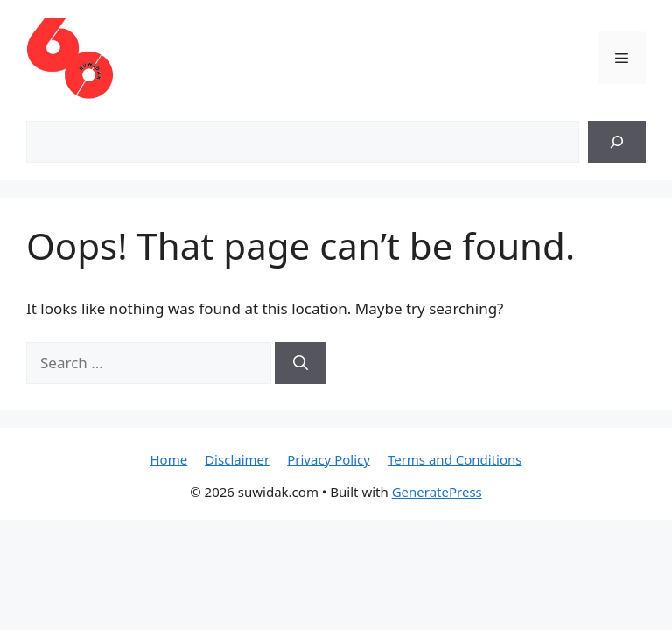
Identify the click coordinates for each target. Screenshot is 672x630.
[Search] (617, 142)
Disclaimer (237, 459)
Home (168, 459)
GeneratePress (437, 492)
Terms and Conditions (455, 459)
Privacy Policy (329, 459)
